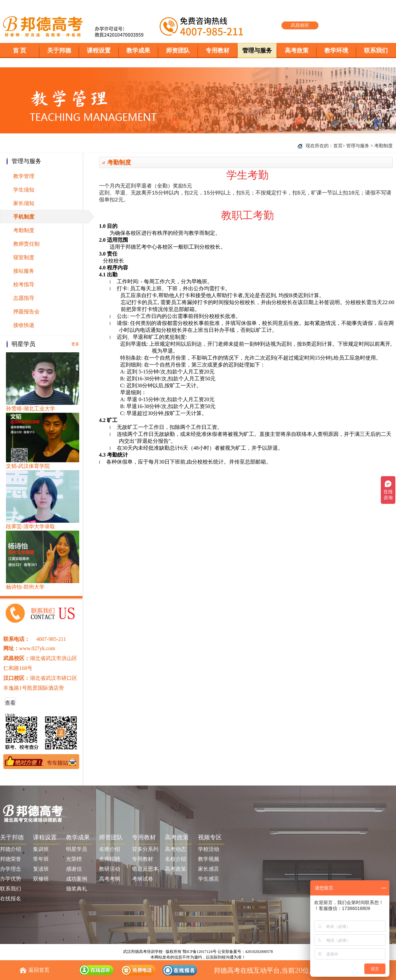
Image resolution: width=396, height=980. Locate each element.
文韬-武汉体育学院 (28, 466)
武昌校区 (300, 25)
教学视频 (209, 859)
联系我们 (11, 889)
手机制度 (24, 217)
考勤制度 (24, 230)
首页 (338, 146)
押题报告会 (26, 312)
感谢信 (74, 869)
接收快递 (24, 325)
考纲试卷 (143, 879)
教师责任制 (26, 244)
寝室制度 (24, 257)
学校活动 (209, 849)
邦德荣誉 (11, 859)
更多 (75, 344)
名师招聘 (110, 859)
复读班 (41, 869)
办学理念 (11, 869)
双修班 (41, 879)
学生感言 (209, 879)
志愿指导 (24, 298)
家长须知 (24, 203)
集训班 (41, 849)
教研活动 (110, 869)
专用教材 (143, 859)
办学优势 (11, 879)
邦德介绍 (11, 849)
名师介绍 (110, 849)
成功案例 (77, 879)
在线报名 (11, 899)
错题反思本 (145, 869)
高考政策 (176, 869)
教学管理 (24, 176)
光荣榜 (74, 859)
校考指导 (24, 284)
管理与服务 (358, 146)
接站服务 (24, 271)
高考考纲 (110, 879)
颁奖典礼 (77, 889)
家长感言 (209, 869)
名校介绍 (176, 859)
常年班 (41, 859)
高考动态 (176, 849)
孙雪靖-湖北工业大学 (31, 409)
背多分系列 (145, 849)
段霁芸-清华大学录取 (31, 526)
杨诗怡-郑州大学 (25, 587)
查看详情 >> (10, 705)
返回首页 (39, 970)
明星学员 (77, 849)
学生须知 (24, 190)
